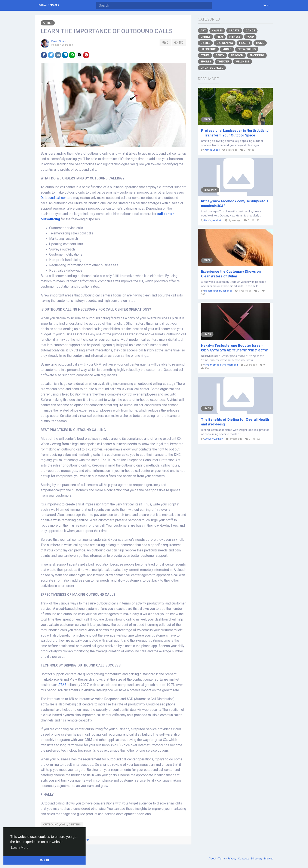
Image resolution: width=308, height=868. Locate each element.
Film (220, 37)
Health (244, 43)
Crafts (234, 30)
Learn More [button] (20, 848)
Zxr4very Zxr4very (214, 439)
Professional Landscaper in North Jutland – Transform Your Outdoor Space (235, 133)
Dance (250, 30)
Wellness (242, 61)
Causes (217, 30)
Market (268, 858)
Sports (206, 61)
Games (205, 43)
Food (250, 37)
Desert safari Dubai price (218, 291)
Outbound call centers (57, 198)
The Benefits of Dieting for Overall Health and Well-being (235, 422)
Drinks (205, 37)
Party (220, 55)
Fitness (235, 37)
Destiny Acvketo (213, 220)
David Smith (59, 41)
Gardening (225, 43)
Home (260, 43)
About (213, 858)
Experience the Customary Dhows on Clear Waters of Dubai (231, 274)
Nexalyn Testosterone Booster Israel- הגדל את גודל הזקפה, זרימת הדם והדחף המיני (235, 348)
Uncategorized (212, 68)
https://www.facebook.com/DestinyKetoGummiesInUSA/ (234, 204)
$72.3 (63, 685)
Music (227, 49)
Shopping (257, 55)
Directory (257, 858)
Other (48, 23)
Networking (247, 49)
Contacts (244, 858)
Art (203, 30)
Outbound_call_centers (62, 824)
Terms (222, 858)
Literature (208, 49)
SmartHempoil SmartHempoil (221, 365)
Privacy (232, 858)
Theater (223, 61)
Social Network (49, 5)
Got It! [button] (44, 860)
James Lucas (212, 150)
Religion (237, 55)
